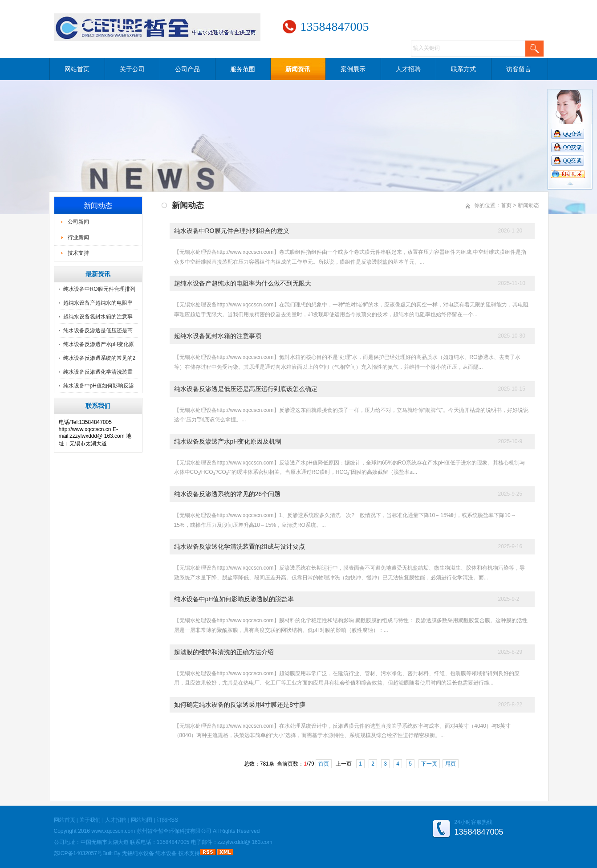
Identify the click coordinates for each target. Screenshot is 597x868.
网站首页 (77, 69)
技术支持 (78, 253)
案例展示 (353, 69)
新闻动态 (528, 205)
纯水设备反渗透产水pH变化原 (99, 344)
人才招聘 (408, 69)
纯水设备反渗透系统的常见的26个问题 (227, 494)
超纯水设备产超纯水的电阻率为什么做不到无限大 (243, 283)
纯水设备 (166, 853)
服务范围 (243, 69)
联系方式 (463, 69)
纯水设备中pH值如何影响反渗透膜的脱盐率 (234, 599)
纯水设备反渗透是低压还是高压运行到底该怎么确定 (246, 389)
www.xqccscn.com (113, 831)
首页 (506, 205)
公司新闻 (78, 222)
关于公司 (132, 69)
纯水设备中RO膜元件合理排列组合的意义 (232, 231)
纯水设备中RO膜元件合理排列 (99, 289)
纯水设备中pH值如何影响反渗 (99, 386)
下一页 (429, 764)
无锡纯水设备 (138, 853)
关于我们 (90, 820)
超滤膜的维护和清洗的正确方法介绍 (224, 652)
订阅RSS (168, 820)
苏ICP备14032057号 (78, 853)
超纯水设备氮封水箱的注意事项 (218, 336)
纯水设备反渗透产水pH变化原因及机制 (228, 441)
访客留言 (519, 69)
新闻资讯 (298, 69)
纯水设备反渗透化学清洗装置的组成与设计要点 (240, 546)
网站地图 (142, 820)
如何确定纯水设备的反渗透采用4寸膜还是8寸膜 (240, 705)
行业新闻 (78, 237)
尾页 (451, 764)
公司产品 (187, 69)
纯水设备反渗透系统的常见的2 (99, 358)
